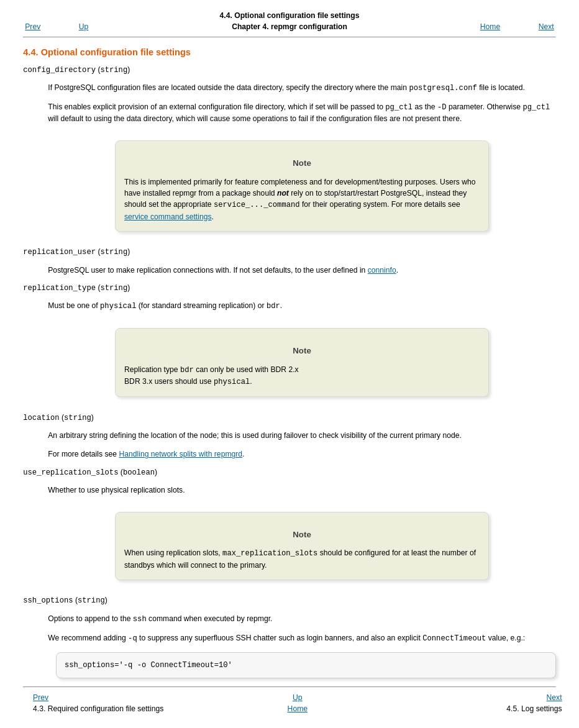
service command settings (168, 216)
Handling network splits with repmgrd (180, 455)
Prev (33, 27)
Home (490, 27)
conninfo (382, 271)
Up (84, 27)
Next (546, 27)
